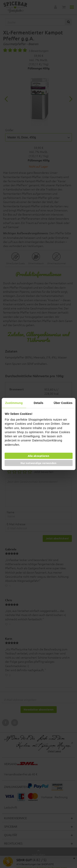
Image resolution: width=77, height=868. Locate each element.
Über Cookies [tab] (63, 403)
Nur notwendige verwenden (38, 463)
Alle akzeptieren (38, 456)
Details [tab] (38, 403)
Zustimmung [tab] (14, 403)
